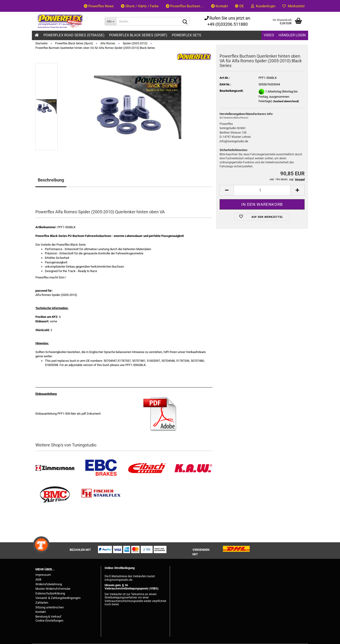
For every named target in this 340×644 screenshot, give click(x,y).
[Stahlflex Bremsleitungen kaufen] (101, 495)
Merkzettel (293, 6)
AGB (38, 579)
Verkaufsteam (196, 352)
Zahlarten (42, 603)
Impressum (43, 575)
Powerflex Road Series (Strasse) (74, 35)
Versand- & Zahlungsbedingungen (58, 598)
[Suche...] (110, 21)
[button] (239, 6)
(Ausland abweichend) (286, 101)
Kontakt (219, 6)
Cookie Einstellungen (49, 621)
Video (269, 35)
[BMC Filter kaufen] (55, 495)
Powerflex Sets (187, 35)
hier (73, 414)
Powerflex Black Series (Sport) (138, 35)
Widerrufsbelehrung (49, 584)
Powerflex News (99, 6)
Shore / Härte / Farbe (140, 6)
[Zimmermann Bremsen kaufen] (55, 468)
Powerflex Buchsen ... (185, 6)
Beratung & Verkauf (48, 617)
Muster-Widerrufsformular (53, 589)
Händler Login (292, 35)
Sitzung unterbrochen (50, 607)
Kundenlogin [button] (263, 6)
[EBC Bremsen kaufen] (101, 468)
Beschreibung (51, 180)
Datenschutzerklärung (50, 593)
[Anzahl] (262, 190)
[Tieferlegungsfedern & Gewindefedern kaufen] (147, 468)
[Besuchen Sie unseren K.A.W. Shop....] (193, 468)
